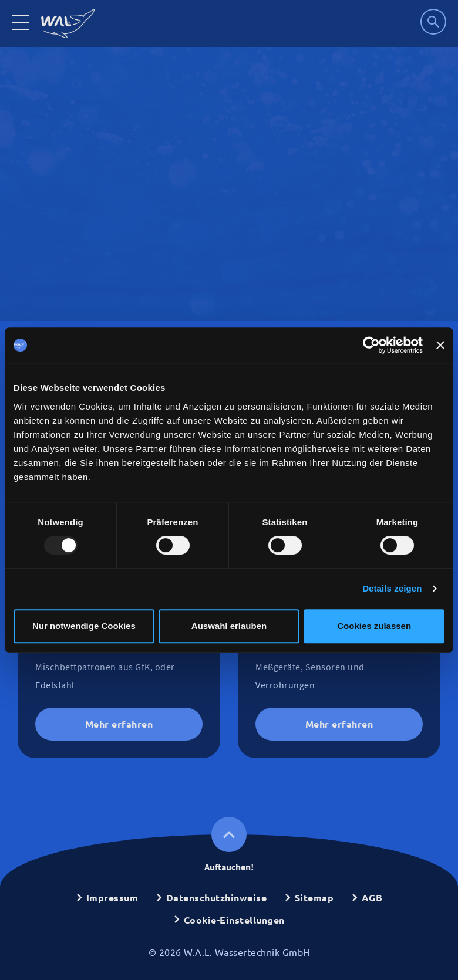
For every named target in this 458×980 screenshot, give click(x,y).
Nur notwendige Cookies (84, 626)
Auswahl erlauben (229, 626)
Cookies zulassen (374, 626)
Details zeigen (392, 588)
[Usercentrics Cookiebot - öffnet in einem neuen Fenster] (371, 345)
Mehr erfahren (119, 724)
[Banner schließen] (440, 345)
